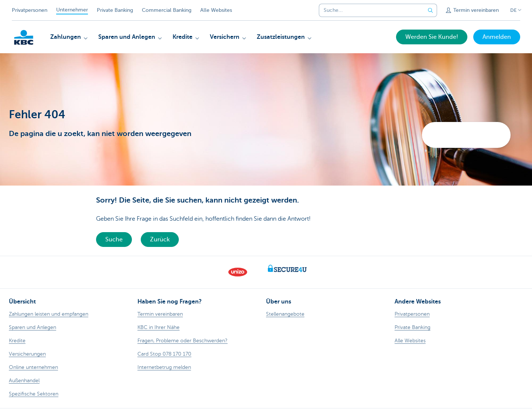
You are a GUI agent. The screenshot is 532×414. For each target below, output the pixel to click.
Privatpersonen (30, 10)
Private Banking (115, 10)
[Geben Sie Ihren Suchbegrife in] (430, 10)
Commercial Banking (167, 10)
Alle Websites (216, 10)
